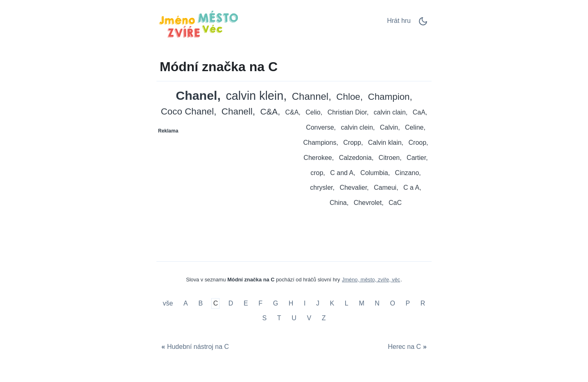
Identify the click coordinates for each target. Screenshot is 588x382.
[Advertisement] (226, 189)
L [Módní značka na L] (347, 304)
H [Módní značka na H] (291, 304)
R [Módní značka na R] (423, 304)
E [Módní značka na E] (246, 304)
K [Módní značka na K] (332, 304)
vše (169, 304)
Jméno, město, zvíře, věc (371, 280)
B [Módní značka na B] (200, 304)
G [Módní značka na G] (276, 304)
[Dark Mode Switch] (423, 24)
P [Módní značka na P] (408, 304)
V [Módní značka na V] (309, 318)
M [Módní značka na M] (361, 304)
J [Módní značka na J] (318, 304)
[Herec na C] (408, 347)
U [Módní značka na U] (294, 318)
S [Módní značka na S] (265, 318)
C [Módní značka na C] (216, 304)
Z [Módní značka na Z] (324, 318)
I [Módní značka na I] (305, 304)
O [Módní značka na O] (392, 304)
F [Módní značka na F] (260, 304)
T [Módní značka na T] (279, 318)
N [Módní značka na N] (377, 304)
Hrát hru (399, 21)
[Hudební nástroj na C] (194, 347)
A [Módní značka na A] (186, 304)
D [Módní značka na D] (231, 304)
